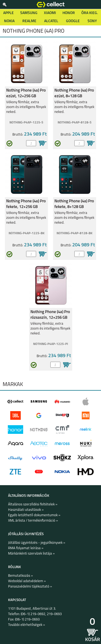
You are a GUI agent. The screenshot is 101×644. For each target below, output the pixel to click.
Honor (69, 13)
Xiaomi (50, 13)
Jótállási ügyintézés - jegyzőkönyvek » (37, 543)
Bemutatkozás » (20, 576)
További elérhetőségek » (27, 625)
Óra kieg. (90, 13)
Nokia (9, 21)
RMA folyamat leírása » (26, 548)
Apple (8, 13)
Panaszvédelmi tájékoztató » (30, 587)
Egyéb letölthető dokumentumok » (34, 515)
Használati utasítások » (26, 510)
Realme (29, 21)
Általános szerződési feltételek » (33, 504)
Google (73, 21)
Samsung (29, 13)
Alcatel (51, 21)
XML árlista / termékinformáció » (33, 521)
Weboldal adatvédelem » (27, 581)
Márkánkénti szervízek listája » (31, 554)
